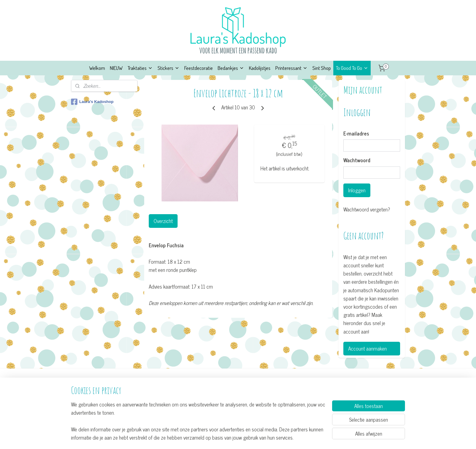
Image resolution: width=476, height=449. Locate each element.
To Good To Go (352, 68)
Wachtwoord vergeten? (367, 209)
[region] (198, 421)
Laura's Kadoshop (92, 102)
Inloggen (357, 190)
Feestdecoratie (199, 68)
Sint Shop (322, 68)
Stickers (168, 68)
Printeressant (291, 68)
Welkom (97, 68)
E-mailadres (356, 134)
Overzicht (163, 221)
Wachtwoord (357, 160)
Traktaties (140, 68)
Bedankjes (231, 68)
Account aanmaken (367, 348)
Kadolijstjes (260, 68)
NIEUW (116, 68)
